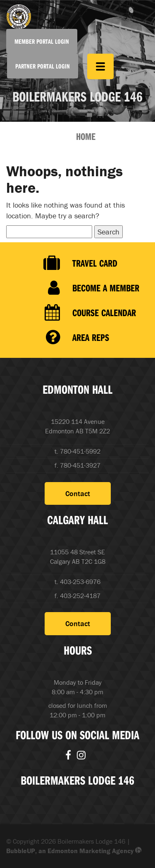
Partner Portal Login (43, 66)
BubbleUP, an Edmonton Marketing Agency (74, 851)
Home (86, 136)
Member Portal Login (42, 41)
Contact (78, 493)
